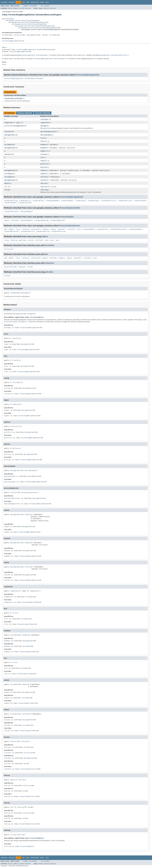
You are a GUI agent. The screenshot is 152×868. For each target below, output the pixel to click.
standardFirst (25, 201)
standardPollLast (125, 201)
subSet (43, 170)
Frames (26, 6)
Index (42, 2)
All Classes (45, 6)
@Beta (4, 47)
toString (44, 190)
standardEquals (26, 220)
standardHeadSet (53, 201)
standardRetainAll (12, 231)
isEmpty (45, 229)
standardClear (102, 229)
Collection (18, 35)
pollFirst (45, 164)
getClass (23, 240)
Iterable (6, 35)
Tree (28, 2)
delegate (44, 126)
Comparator (9, 123)
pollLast (44, 167)
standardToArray (28, 231)
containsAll (36, 229)
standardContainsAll (118, 229)
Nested (10, 8)
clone (6, 240)
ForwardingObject (37, 317)
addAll (11, 229)
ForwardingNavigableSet (12, 41)
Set (43, 35)
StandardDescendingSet (14, 98)
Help (47, 2)
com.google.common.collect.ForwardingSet (28, 24)
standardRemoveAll (58, 220)
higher (43, 151)
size (79, 229)
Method (28, 8)
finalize (14, 240)
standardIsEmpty (135, 229)
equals (7, 220)
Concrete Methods (43, 113)
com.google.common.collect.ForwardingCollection (27, 22)
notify (31, 240)
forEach (7, 276)
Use (23, 2)
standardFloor (38, 201)
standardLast (81, 201)
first (43, 138)
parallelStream (10, 267)
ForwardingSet (67, 217)
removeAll (62, 229)
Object (7, 183)
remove (53, 229)
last (42, 157)
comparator (45, 123)
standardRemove (26, 212)
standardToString (58, 231)
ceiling (44, 119)
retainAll (71, 229)
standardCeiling (11, 201)
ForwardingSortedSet (70, 208)
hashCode (15, 220)
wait (47, 240)
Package (12, 2)
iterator (44, 154)
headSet (44, 145)
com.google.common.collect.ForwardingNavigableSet (38, 28)
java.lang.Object (8, 19)
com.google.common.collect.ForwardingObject (22, 20)
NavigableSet (32, 35)
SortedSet (53, 35)
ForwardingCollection (70, 226)
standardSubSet (140, 201)
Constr (21, 8)
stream (30, 267)
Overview (4, 2)
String (7, 190)
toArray (44, 183)
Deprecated (35, 2)
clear (18, 229)
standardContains (11, 212)
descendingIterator (49, 132)
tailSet (44, 177)
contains (25, 229)
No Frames (33, 6)
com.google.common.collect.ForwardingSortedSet (33, 26)
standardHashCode (42, 220)
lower (43, 161)
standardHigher (67, 201)
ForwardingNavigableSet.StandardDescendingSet (36, 50)
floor (43, 141)
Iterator (8, 132)
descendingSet (46, 135)
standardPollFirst (109, 201)
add (5, 229)
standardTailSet (25, 203)
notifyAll (39, 240)
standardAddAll (89, 229)
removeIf (22, 267)
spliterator (9, 249)
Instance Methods (25, 113)
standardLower (94, 201)
